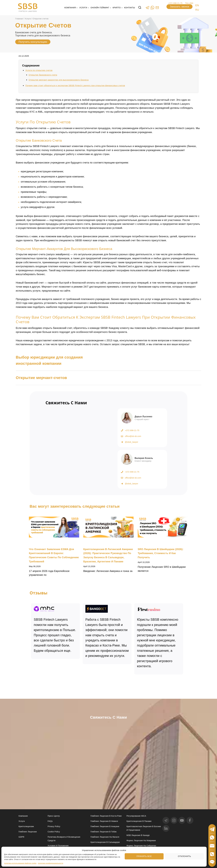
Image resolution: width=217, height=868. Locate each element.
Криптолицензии (26, 826)
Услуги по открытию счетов (39, 70)
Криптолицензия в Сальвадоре (105, 842)
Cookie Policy (54, 832)
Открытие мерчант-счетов (41, 378)
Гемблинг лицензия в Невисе (104, 821)
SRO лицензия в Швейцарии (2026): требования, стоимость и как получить (161, 553)
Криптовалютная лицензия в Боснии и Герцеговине (144, 828)
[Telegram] (147, 8)
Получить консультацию (33, 42)
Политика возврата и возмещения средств (64, 839)
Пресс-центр (54, 816)
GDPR (21, 837)
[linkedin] (166, 828)
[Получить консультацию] (72, 444)
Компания (23, 816)
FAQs (50, 821)
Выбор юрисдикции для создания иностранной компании (49, 360)
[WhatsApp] (152, 8)
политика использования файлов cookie (20, 863)
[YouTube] (182, 820)
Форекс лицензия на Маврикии (141, 841)
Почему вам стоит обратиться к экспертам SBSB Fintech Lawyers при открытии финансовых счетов (75, 85)
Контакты (130, 8)
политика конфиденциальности (51, 863)
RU (197, 10)
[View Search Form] (140, 8)
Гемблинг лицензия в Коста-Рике (106, 816)
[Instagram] (174, 820)
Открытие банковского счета (43, 75)
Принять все (144, 856)
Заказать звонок (180, 7)
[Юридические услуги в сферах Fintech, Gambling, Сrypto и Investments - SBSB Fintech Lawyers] (28, 8)
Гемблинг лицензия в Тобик (104, 832)
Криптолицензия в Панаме (139, 821)
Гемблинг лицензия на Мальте (105, 837)
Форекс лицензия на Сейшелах (141, 846)
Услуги (22, 821)
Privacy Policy (54, 826)
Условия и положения (58, 846)
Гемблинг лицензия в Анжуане (105, 826)
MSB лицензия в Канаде (138, 835)
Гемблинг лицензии (28, 832)
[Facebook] (190, 820)
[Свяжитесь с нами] (108, 758)
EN (197, 5)
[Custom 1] (157, 8)
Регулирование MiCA (136, 816)
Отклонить (184, 856)
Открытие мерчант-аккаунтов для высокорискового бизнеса (59, 80)
